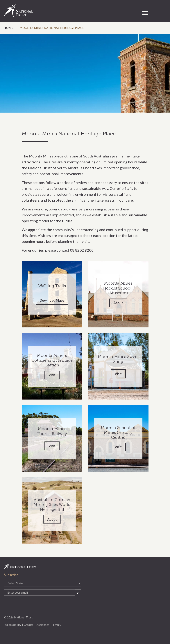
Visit (52, 375)
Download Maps (52, 300)
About (118, 303)
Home (9, 28)
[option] (85, 73)
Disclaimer (42, 625)
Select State (161, 13)
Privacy (56, 625)
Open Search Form (153, 13)
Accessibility (13, 625)
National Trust (22, 11)
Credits (28, 625)
